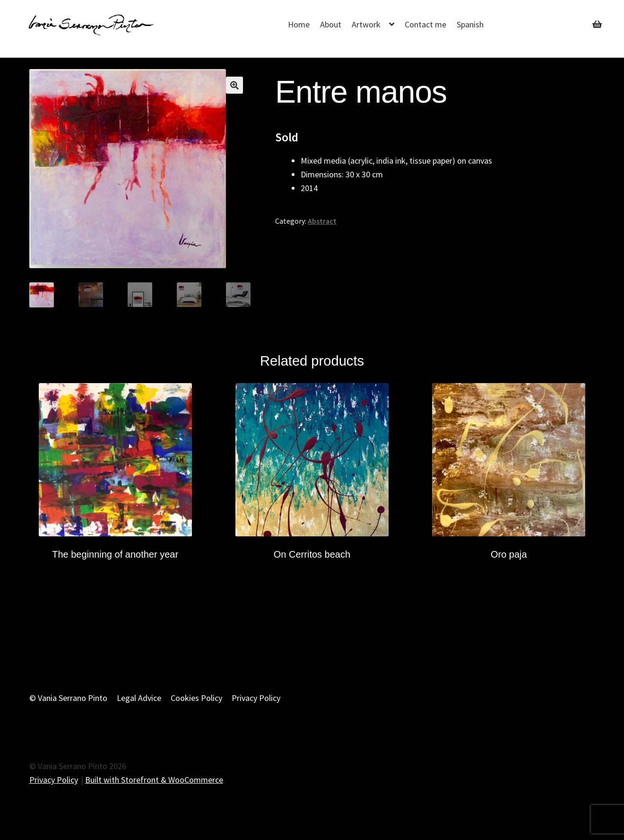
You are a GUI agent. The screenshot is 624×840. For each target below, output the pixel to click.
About (331, 24)
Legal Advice (139, 697)
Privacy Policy (256, 697)
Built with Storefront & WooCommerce (154, 779)
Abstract (322, 221)
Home (299, 24)
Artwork (366, 24)
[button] (234, 85)
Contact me (425, 24)
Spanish (470, 24)
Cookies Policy (196, 697)
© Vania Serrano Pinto (68, 697)
